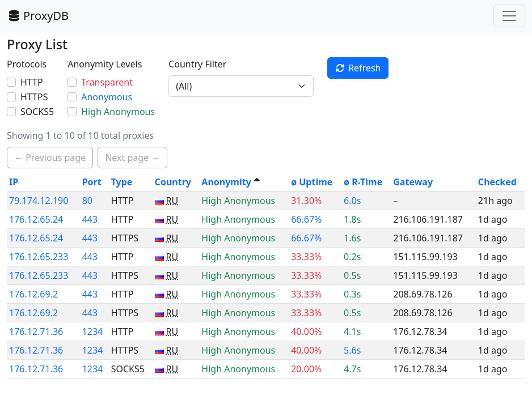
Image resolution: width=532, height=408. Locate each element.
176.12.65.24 (36, 219)
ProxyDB (38, 16)
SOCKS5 (37, 112)
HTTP (32, 82)
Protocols (27, 64)
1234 (93, 331)
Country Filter (197, 64)
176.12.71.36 (36, 331)
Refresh (358, 68)
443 (90, 219)
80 (87, 201)
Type (122, 182)
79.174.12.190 (39, 201)
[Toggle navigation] (509, 16)
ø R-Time (363, 182)
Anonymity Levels (105, 64)
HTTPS (34, 97)
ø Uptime (312, 182)
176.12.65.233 (39, 257)
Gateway (413, 182)
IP (14, 182)
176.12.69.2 (33, 294)
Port (92, 182)
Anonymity (226, 182)
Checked (497, 182)
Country (173, 182)
